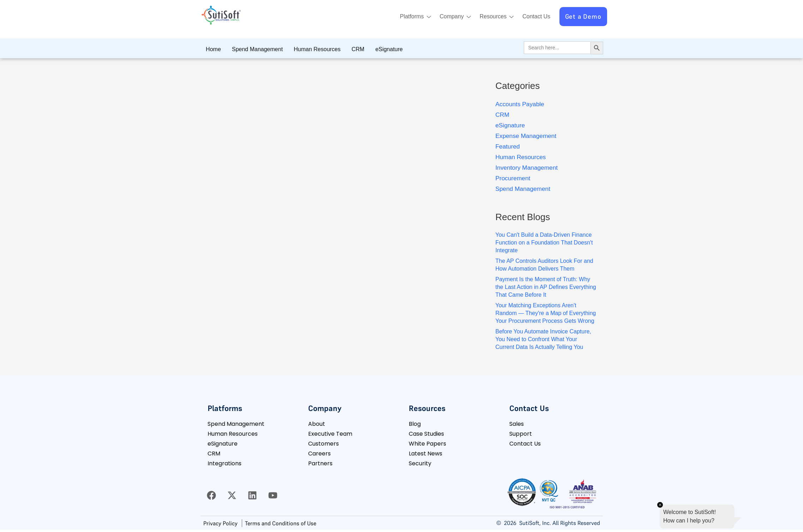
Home (212, 49)
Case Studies (426, 434)
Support (521, 434)
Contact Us (535, 16)
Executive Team (330, 434)
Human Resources (311, 49)
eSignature (377, 49)
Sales (517, 424)
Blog (415, 424)
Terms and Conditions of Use (281, 523)
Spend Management (253, 49)
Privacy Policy (220, 523)
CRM (349, 49)
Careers (319, 454)
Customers (323, 444)
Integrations (224, 463)
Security (420, 463)
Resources (493, 17)
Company (449, 17)
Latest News (426, 454)
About (317, 424)
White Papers (427, 444)
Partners (320, 463)
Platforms (407, 17)
